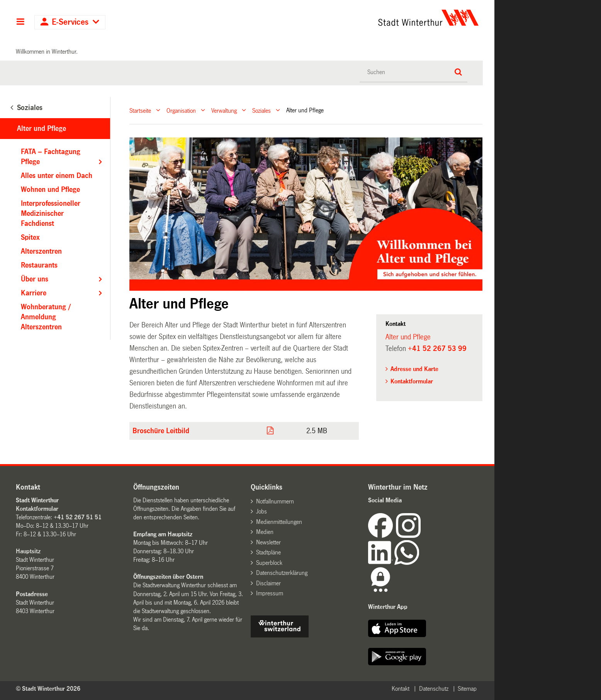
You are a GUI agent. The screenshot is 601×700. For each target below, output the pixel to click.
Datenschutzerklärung (282, 573)
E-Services (70, 22)
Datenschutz (434, 689)
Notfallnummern (275, 501)
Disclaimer (268, 583)
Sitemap (467, 689)
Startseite (140, 110)
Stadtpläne (268, 552)
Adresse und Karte (414, 369)
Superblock (269, 563)
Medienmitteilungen (279, 522)
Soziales (261, 110)
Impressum (270, 593)
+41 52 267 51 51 (78, 517)
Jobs (261, 511)
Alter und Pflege (42, 129)
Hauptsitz (28, 551)
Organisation (181, 110)
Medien (265, 532)
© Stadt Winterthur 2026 (48, 689)
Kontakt (401, 689)
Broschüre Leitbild (161, 431)
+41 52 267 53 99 (437, 349)
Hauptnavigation (20, 22)
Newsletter (268, 542)
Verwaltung (224, 110)
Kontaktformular (412, 381)
